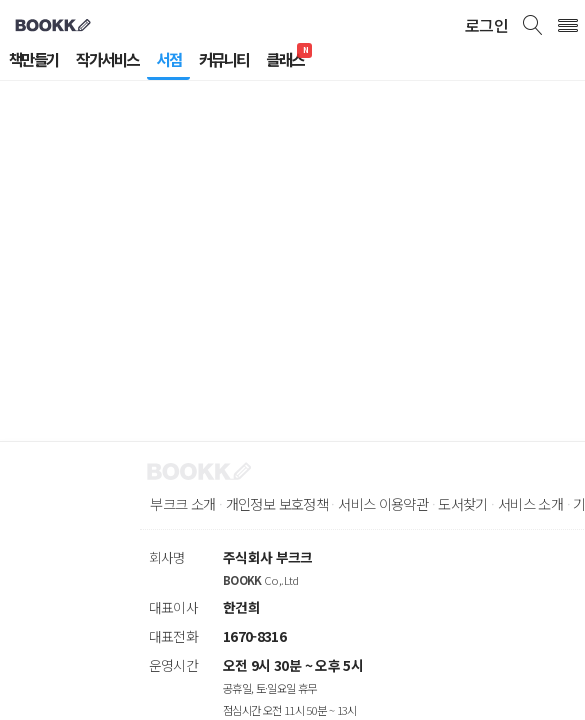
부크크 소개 (186, 504)
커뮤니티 (245, 60)
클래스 (312, 60)
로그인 (485, 24)
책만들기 (37, 60)
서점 (185, 60)
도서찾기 (500, 504)
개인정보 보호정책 (291, 504)
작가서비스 (118, 60)
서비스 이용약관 (411, 504)
